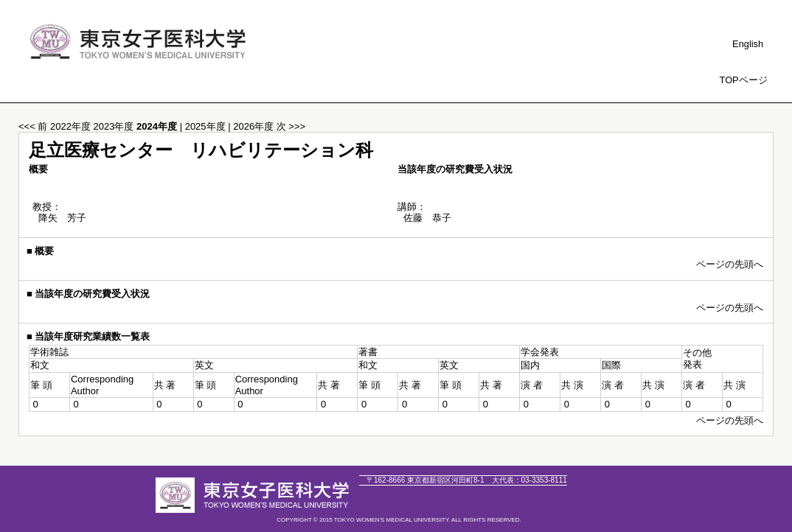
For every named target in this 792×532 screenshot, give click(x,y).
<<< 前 (33, 126)
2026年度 (255, 126)
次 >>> (291, 126)
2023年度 (115, 126)
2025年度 (207, 126)
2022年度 (72, 126)
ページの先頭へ (730, 264)
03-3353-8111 (529, 480)
